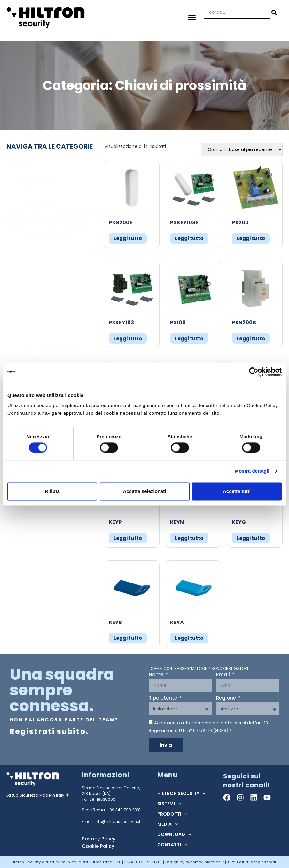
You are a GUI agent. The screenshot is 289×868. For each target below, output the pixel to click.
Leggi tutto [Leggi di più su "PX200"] (251, 238)
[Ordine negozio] (242, 149)
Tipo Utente (164, 698)
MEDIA (168, 824)
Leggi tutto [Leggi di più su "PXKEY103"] (128, 338)
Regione (227, 698)
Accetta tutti (237, 491)
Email (224, 675)
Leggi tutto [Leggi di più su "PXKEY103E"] (189, 238)
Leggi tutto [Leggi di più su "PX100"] (189, 338)
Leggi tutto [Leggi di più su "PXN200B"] (251, 338)
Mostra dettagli (252, 471)
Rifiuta (52, 491)
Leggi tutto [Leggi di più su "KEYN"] (189, 538)
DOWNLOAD (174, 834)
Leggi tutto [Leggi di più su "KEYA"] (189, 638)
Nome (157, 675)
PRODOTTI (172, 814)
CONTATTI (172, 845)
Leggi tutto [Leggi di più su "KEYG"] (251, 538)
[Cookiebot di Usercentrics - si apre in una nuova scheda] (254, 372)
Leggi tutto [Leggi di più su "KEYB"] (128, 638)
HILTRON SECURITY (181, 793)
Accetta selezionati (144, 491)
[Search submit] (273, 13)
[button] (192, 17)
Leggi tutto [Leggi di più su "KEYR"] (128, 538)
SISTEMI (169, 804)
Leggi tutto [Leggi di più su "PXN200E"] (128, 238)
